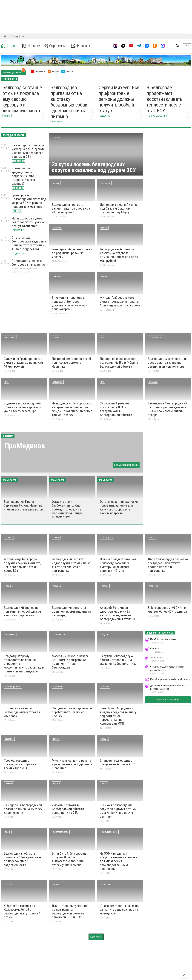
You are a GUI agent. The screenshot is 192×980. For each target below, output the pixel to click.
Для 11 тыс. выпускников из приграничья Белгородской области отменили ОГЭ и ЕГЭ (70, 911)
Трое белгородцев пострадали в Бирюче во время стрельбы (21, 764)
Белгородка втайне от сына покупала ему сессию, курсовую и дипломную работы (23, 99)
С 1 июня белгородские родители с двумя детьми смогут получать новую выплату (118, 811)
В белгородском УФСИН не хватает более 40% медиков (167, 610)
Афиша (7, 36)
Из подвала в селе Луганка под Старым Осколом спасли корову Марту (119, 208)
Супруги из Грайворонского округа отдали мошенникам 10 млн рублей (23, 363)
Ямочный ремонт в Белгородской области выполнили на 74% (68, 809)
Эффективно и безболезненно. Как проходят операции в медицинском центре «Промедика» (67, 509)
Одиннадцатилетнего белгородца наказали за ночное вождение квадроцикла (28, 266)
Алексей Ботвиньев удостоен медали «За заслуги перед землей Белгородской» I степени (117, 613)
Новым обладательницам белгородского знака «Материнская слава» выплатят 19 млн (118, 565)
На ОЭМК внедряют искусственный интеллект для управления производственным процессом (119, 861)
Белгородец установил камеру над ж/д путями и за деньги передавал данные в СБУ (28, 151)
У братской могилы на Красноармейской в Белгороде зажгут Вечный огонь (22, 911)
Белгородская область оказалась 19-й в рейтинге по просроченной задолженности (22, 859)
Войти (187, 46)
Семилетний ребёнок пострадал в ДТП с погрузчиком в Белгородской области (116, 409)
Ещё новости (96, 937)
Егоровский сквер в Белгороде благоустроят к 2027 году (22, 712)
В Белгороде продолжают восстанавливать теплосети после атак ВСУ (165, 99)
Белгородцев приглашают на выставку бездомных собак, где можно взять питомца (69, 102)
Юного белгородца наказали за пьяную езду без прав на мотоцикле (120, 910)
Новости (31, 46)
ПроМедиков (25, 446)
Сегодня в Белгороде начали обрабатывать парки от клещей (72, 712)
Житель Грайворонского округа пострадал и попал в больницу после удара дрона (120, 301)
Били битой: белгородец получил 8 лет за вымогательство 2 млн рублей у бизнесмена (69, 859)
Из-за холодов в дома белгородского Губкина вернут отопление (28, 222)
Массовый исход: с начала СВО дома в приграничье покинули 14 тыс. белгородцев (70, 662)
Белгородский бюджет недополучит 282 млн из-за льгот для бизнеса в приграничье (71, 565)
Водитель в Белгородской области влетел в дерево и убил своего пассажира (23, 407)
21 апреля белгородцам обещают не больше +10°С (118, 762)
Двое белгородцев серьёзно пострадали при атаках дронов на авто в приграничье (168, 565)
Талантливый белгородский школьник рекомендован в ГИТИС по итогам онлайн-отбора (167, 409)
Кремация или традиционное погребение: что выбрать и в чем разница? (23, 176)
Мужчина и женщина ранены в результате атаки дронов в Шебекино (72, 764)
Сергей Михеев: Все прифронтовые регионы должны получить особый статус (119, 99)
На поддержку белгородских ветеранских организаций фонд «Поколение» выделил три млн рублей (72, 409)
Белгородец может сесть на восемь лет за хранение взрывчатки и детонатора (168, 363)
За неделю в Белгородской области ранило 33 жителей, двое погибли (23, 809)
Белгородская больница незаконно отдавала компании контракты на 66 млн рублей (119, 255)
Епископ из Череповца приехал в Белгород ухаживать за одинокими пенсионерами (69, 303)
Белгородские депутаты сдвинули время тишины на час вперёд (71, 611)
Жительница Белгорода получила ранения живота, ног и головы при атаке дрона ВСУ (22, 565)
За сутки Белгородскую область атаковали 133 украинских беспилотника (118, 660)
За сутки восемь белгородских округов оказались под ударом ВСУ (94, 167)
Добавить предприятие (168, 700)
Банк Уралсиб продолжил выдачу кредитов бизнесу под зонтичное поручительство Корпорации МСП (118, 716)
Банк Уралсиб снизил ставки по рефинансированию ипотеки (72, 253)
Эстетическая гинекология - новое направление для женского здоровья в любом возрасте (120, 507)
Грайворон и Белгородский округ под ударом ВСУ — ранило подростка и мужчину (29, 201)
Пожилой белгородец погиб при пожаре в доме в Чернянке (71, 363)
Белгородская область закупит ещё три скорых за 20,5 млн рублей (71, 208)
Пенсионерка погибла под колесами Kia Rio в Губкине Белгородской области (119, 363)
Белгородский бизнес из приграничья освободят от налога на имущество (23, 611)
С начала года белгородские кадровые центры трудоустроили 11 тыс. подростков (29, 243)
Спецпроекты (18, 36)
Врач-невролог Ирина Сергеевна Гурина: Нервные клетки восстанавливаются (23, 505)
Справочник (56, 46)
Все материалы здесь (126, 465)
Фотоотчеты (83, 46)
